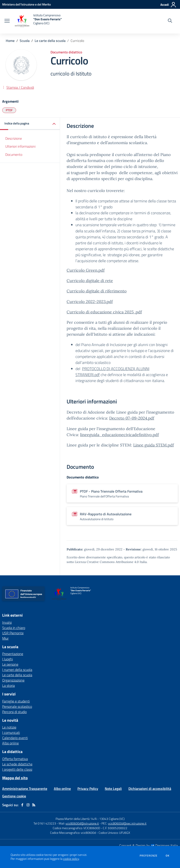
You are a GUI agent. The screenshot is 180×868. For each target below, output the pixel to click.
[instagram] (28, 805)
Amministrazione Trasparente (25, 789)
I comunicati (11, 732)
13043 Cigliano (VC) (112, 819)
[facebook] (22, 805)
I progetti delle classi (17, 769)
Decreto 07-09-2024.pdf (132, 418)
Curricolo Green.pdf (86, 270)
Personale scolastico (17, 706)
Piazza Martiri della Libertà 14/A (76, 819)
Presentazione (13, 654)
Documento (14, 154)
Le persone (10, 664)
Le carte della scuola (50, 41)
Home (10, 41)
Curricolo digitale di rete (90, 281)
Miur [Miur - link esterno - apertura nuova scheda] (5, 638)
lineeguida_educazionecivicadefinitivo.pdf (119, 435)
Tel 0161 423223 (45, 823)
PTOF (9, 110)
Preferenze (149, 856)
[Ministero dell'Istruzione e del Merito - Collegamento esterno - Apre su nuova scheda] (26, 4)
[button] (30, 124)
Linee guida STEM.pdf (154, 445)
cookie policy (71, 859)
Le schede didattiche (17, 764)
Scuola (25, 41)
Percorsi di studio (14, 712)
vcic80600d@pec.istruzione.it (127, 823)
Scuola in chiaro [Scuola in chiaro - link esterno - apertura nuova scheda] (14, 628)
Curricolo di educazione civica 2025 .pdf (104, 312)
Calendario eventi (15, 738)
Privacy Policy (88, 789)
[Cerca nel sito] (170, 21)
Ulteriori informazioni (20, 146)
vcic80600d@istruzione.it (82, 823)
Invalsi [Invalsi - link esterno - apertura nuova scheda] (7, 622)
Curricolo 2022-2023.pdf (90, 302)
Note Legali (113, 789)
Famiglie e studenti (16, 701)
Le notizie (9, 727)
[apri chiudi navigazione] (7, 21)
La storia (8, 685)
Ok (168, 856)
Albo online (10, 743)
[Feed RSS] (34, 805)
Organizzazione (13, 680)
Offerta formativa (15, 759)
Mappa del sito (15, 778)
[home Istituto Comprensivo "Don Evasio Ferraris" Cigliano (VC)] (38, 21)
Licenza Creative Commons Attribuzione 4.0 (107, 562)
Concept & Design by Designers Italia (149, 845)
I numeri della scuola (17, 670)
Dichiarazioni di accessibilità (150, 789)
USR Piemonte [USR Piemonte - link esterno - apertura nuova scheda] (13, 633)
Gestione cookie (14, 796)
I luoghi (7, 659)
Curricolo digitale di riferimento (97, 291)
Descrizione (14, 138)
